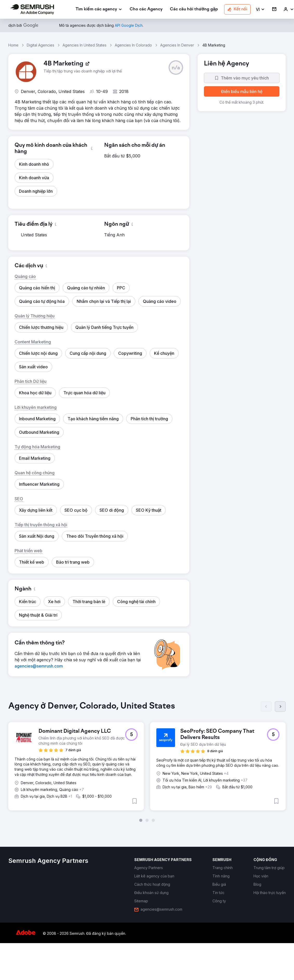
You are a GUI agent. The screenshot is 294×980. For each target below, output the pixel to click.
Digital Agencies (41, 45)
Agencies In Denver (177, 45)
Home (13, 45)
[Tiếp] (280, 706)
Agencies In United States (85, 45)
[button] (260, 9)
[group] (147, 762)
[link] (146, 9)
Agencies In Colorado (133, 45)
